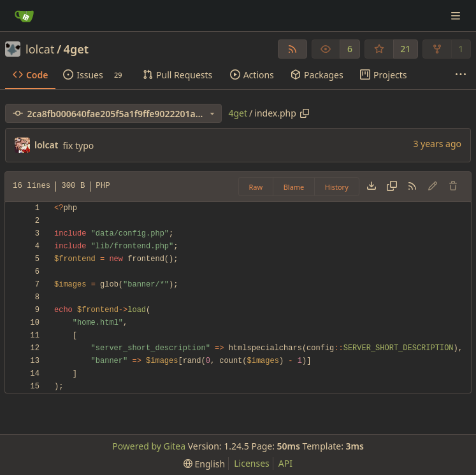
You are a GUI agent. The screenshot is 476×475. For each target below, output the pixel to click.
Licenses (252, 463)
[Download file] (371, 187)
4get (76, 49)
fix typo (78, 145)
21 (405, 49)
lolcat (40, 49)
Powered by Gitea (149, 446)
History (337, 187)
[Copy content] (392, 187)
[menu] (204, 464)
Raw (256, 187)
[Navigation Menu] (457, 16)
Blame (294, 187)
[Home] (24, 16)
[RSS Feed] (292, 49)
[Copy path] (305, 113)
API (285, 463)
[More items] (461, 75)
